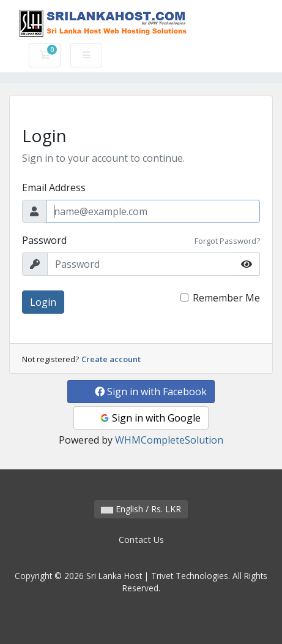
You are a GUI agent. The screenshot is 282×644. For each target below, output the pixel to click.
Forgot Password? (227, 241)
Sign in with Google (150, 418)
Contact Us (141, 540)
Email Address (54, 188)
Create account (111, 359)
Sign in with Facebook (151, 392)
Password (44, 240)
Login (43, 302)
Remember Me (226, 298)
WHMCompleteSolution (169, 440)
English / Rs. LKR (141, 509)
